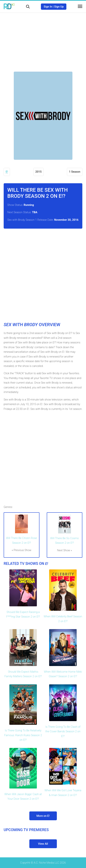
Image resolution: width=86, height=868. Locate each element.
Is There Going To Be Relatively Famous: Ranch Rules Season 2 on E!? (23, 735)
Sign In (48, 7)
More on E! (43, 816)
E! (7, 172)
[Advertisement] (43, 39)
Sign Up (59, 7)
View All (43, 844)
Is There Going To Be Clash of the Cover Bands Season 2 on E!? (63, 731)
